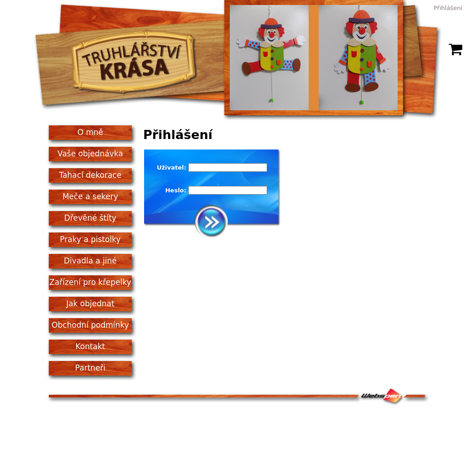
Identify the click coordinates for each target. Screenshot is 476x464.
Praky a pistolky (90, 239)
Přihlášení (448, 8)
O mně (91, 132)
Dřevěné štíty (90, 218)
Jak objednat (90, 304)
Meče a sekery (90, 196)
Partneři (91, 368)
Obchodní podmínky (90, 325)
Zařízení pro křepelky (90, 282)
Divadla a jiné (90, 261)
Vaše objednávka (90, 154)
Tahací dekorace (91, 175)
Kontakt (90, 346)
